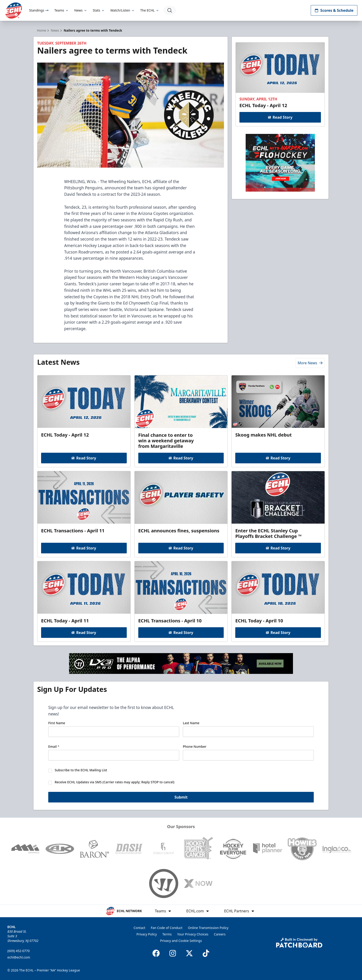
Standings (39, 10)
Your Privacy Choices (193, 934)
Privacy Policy (147, 934)
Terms (167, 934)
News (81, 10)
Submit (181, 797)
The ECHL (150, 10)
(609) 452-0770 (19, 951)
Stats (99, 10)
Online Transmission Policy (208, 928)
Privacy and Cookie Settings (181, 941)
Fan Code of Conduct (167, 928)
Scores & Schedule (334, 10)
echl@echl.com (19, 957)
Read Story (280, 117)
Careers (220, 934)
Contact (140, 928)
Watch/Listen (122, 10)
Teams (61, 10)
